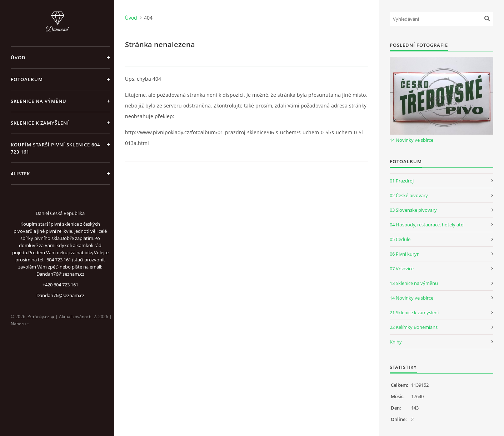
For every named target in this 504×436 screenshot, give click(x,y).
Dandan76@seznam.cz (60, 295)
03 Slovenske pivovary (413, 210)
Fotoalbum (27, 79)
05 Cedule (400, 239)
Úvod (18, 57)
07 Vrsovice (402, 269)
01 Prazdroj (402, 181)
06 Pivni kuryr (404, 254)
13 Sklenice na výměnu (414, 283)
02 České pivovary (409, 195)
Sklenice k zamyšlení (40, 123)
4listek (20, 174)
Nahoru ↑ (20, 324)
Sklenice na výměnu (39, 101)
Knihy (396, 342)
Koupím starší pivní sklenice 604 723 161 (55, 148)
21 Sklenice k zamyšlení (414, 312)
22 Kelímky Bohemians (414, 327)
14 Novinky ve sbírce (411, 140)
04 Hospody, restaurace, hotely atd (427, 225)
